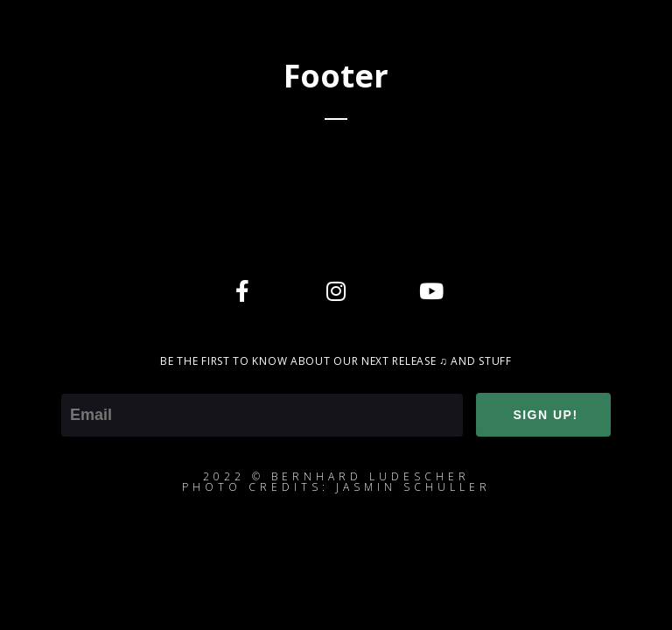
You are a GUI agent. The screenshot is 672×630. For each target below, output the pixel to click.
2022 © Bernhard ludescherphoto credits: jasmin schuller (336, 482)
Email (80, 381)
